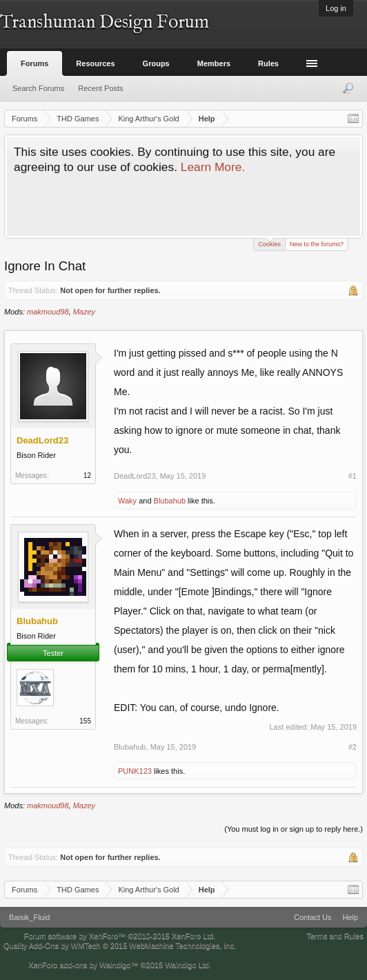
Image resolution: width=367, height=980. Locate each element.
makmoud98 (48, 312)
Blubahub (170, 501)
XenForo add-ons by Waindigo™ (83, 965)
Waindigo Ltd (187, 965)
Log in (336, 8)
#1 (353, 476)
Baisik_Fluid (29, 917)
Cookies (269, 243)
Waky (127, 501)
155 (85, 721)
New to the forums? (317, 244)
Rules (268, 63)
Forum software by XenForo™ (120, 936)
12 (87, 476)
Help (350, 917)
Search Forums (38, 88)
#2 (353, 747)
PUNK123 (135, 771)
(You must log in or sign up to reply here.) (294, 829)
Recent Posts (100, 88)
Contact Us (313, 917)
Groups (156, 63)
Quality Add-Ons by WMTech (120, 946)
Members (214, 63)
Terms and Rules (335, 936)
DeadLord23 (135, 476)
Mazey (84, 312)
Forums (34, 63)
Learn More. (213, 167)
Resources (95, 63)
